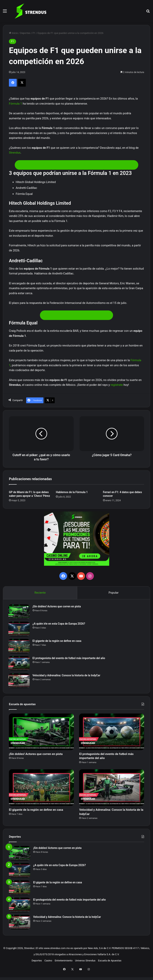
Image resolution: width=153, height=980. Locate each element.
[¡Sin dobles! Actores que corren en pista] (20, 612)
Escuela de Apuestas (110, 967)
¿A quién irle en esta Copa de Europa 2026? (59, 624)
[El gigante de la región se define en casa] (20, 647)
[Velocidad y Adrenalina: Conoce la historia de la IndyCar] (20, 681)
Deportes (25, 33)
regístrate (117, 385)
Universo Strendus (85, 967)
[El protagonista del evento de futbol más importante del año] (20, 664)
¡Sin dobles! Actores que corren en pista (57, 607)
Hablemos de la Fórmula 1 (72, 492)
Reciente (40, 593)
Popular (114, 593)
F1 (34, 33)
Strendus (15, 153)
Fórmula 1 (15, 104)
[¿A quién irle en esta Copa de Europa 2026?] (20, 630)
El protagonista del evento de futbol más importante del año (70, 659)
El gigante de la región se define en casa (58, 642)
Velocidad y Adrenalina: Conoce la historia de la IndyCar (67, 676)
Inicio (13, 33)
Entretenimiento (64, 967)
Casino (48, 967)
